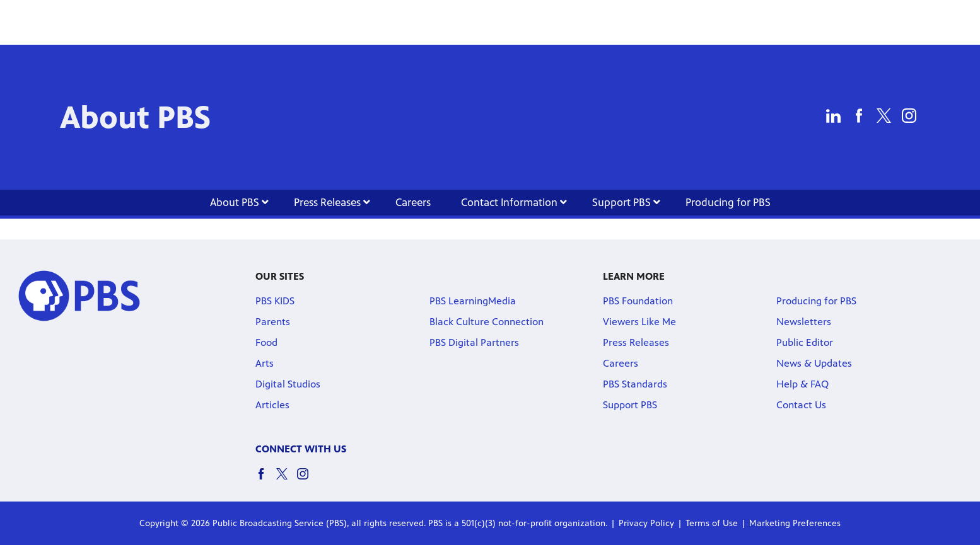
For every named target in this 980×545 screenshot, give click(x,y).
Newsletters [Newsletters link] (804, 322)
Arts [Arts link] (265, 363)
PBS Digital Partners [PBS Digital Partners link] (474, 342)
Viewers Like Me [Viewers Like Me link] (639, 322)
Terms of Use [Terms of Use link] (712, 523)
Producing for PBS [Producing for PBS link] (728, 202)
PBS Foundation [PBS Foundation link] (638, 301)
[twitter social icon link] (287, 480)
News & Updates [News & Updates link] (814, 363)
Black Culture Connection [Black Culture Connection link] (487, 322)
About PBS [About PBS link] (239, 202)
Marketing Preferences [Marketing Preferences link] (795, 523)
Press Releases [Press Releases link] (332, 202)
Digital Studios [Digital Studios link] (288, 384)
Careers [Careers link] (413, 202)
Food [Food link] (266, 342)
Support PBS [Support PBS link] (626, 202)
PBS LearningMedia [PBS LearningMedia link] (473, 301)
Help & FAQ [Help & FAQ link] (802, 384)
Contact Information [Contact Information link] (514, 202)
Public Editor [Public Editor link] (805, 342)
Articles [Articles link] (272, 405)
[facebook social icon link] (266, 480)
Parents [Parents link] (273, 322)
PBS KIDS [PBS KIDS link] (275, 301)
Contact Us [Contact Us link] (801, 405)
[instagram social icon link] (307, 480)
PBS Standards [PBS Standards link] (635, 384)
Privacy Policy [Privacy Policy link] (646, 523)
